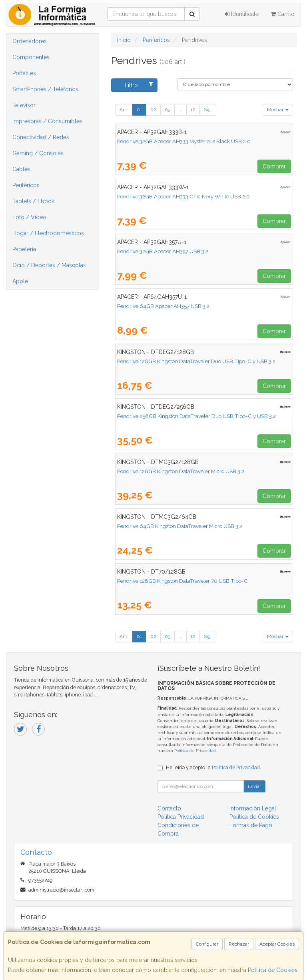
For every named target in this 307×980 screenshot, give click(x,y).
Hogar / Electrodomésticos (48, 233)
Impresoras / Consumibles (47, 121)
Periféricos (26, 185)
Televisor (24, 105)
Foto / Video (29, 217)
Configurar (207, 944)
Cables (21, 169)
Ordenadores (30, 41)
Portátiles (24, 73)
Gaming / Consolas (38, 153)
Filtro (139, 85)
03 (167, 110)
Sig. (208, 110)
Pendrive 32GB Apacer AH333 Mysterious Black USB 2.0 (184, 141)
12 (193, 110)
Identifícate (242, 14)
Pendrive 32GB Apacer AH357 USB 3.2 (163, 251)
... (180, 110)
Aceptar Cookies (277, 944)
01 (139, 110)
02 (153, 110)
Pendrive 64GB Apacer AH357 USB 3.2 (163, 306)
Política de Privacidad (195, 751)
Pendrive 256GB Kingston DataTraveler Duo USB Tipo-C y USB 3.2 (196, 416)
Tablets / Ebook (33, 201)
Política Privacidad (181, 817)
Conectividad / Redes (41, 137)
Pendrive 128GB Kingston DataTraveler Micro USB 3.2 (181, 471)
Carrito (283, 14)
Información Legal (253, 808)
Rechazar (239, 944)
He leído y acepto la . (213, 767)
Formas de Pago (251, 825)
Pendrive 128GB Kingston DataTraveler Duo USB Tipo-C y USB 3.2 (196, 361)
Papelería (24, 249)
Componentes (31, 57)
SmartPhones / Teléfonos (45, 89)
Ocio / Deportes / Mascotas (49, 265)
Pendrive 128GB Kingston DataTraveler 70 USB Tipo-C (182, 581)
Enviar (254, 786)
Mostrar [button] (278, 110)
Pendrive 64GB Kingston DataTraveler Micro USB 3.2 (180, 526)
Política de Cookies (273, 970)
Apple (20, 281)
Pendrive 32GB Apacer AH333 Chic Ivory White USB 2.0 (183, 196)
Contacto (169, 808)
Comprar (274, 166)
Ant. (124, 110)
